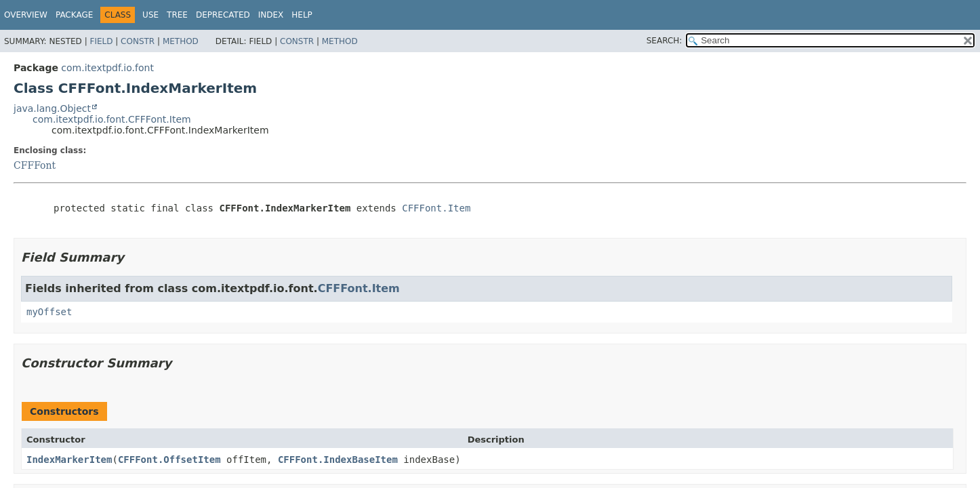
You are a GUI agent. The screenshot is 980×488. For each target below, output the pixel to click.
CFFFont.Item (436, 208)
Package (74, 15)
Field (101, 41)
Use (150, 15)
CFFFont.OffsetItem (169, 460)
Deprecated (223, 15)
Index (271, 15)
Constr (138, 41)
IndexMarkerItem (69, 460)
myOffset (49, 312)
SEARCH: (665, 41)
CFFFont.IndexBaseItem (338, 460)
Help (302, 15)
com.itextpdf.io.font (107, 68)
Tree (177, 15)
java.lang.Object (52, 108)
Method (181, 41)
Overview (26, 15)
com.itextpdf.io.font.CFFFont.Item (112, 119)
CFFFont (35, 165)
